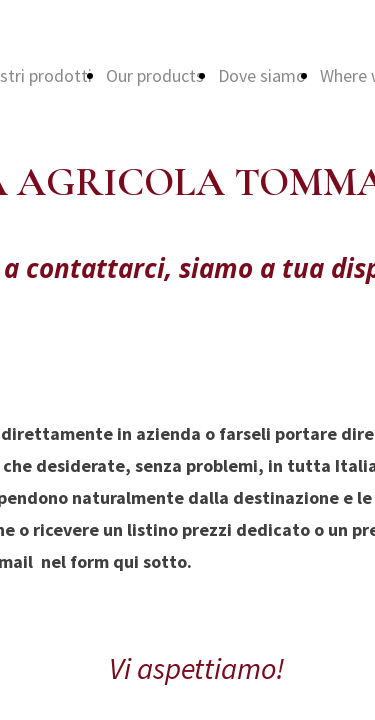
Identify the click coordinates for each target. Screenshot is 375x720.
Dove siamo (262, 75)
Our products (155, 75)
